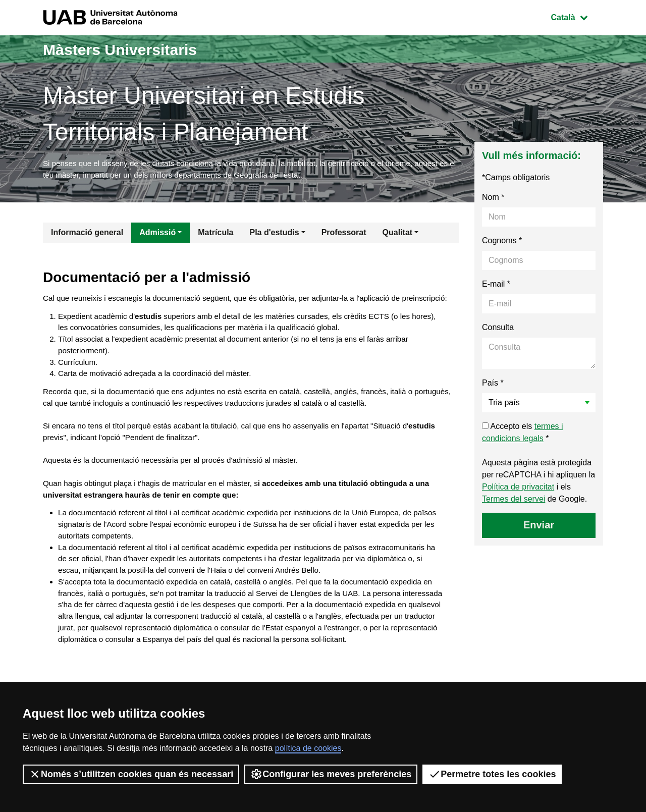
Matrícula (216, 235)
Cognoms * (502, 243)
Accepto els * (523, 435)
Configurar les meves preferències (331, 774)
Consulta (498, 330)
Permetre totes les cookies (492, 774)
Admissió (157, 235)
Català (577, 16)
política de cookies (308, 748)
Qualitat (398, 235)
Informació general (87, 235)
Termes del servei (514, 501)
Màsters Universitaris (135, 49)
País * (493, 385)
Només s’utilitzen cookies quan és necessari (131, 774)
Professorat (344, 235)
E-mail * (496, 286)
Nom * (493, 200)
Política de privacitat (518, 489)
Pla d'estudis (275, 235)
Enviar (539, 527)
